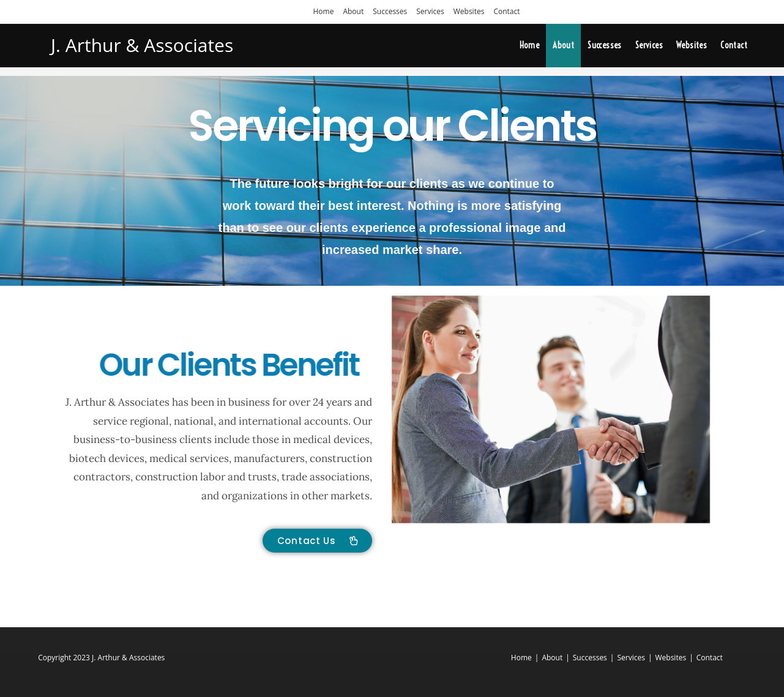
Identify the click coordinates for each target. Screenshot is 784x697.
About (353, 11)
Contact (506, 11)
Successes (390, 11)
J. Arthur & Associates (142, 45)
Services (430, 11)
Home (323, 11)
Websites (469, 11)
